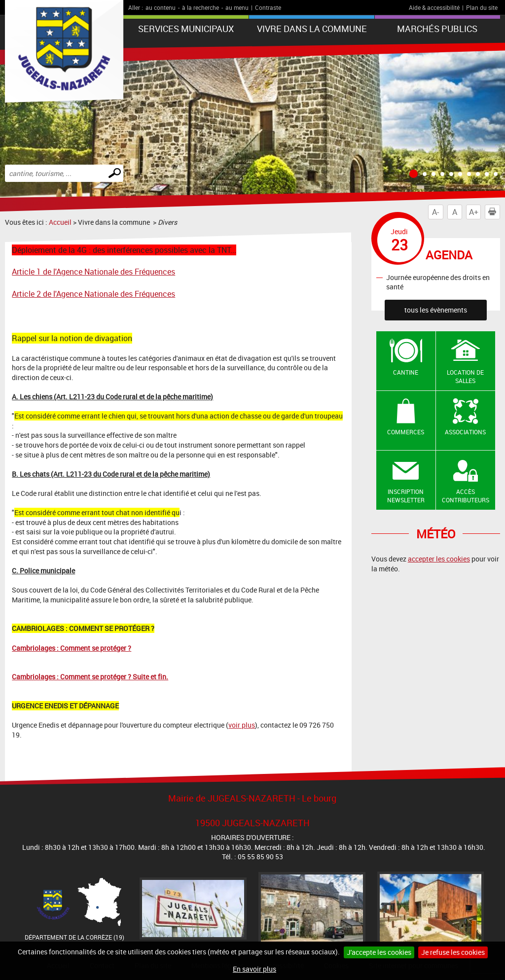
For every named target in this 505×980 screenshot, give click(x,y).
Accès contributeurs (466, 496)
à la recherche (200, 7)
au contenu (161, 7)
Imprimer (494, 212)
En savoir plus (254, 969)
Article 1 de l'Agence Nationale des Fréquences (93, 272)
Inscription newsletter (406, 496)
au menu (237, 7)
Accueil (60, 222)
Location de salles (465, 376)
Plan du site (482, 7)
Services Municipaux (186, 29)
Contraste (268, 7)
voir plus (242, 725)
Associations (465, 432)
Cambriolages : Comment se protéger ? (72, 648)
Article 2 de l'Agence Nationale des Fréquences (93, 294)
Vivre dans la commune (312, 29)
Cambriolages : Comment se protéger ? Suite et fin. (90, 677)
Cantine (406, 372)
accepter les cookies (439, 559)
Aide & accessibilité (434, 7)
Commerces (406, 432)
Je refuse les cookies (453, 952)
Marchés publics (437, 29)
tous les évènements (436, 310)
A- (435, 212)
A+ (474, 212)
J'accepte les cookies (379, 952)
